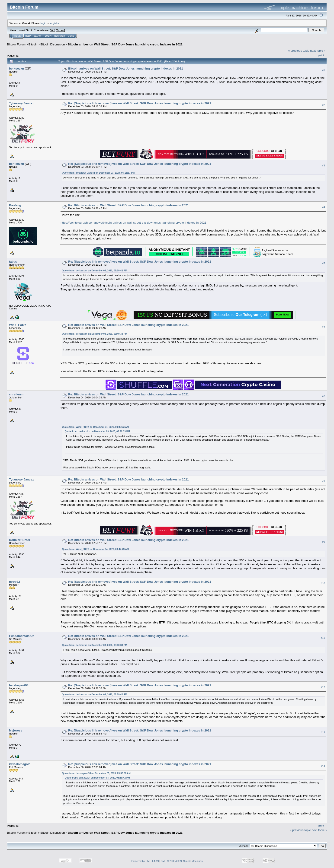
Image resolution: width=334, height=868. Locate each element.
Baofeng (15, 205)
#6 (324, 327)
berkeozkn (16, 68)
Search (38, 36)
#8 (324, 481)
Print (321, 55)
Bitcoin (33, 44)
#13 (323, 732)
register (55, 23)
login (43, 23)
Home (18, 36)
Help (28, 36)
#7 (324, 396)
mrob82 (14, 582)
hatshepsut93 (19, 685)
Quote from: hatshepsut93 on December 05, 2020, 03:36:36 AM (96, 773)
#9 (324, 542)
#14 (323, 766)
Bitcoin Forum (16, 44)
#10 (323, 583)
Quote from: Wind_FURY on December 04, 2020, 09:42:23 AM (95, 427)
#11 (323, 638)
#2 (324, 105)
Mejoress (16, 730)
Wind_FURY (18, 325)
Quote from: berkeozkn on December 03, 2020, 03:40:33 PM (95, 334)
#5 (324, 263)
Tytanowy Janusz (21, 103)
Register (60, 36)
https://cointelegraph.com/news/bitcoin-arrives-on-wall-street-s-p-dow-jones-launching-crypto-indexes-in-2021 (133, 223)
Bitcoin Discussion (53, 44)
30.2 (52, 30)
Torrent (60, 30)
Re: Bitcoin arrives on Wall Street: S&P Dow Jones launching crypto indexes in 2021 (128, 205)
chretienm (16, 394)
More (71, 36)
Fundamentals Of (21, 636)
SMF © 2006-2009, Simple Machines (182, 861)
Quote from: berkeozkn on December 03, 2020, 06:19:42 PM (95, 271)
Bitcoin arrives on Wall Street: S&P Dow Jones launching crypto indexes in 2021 (125, 44)
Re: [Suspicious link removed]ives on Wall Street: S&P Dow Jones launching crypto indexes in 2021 (140, 103)
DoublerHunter (20, 540)
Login (48, 36)
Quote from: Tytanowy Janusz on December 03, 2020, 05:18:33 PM (98, 173)
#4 (324, 207)
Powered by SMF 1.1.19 (145, 861)
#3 (324, 165)
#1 (324, 70)
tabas (13, 262)
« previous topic (299, 51)
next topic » (318, 51)
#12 (323, 687)
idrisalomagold (20, 764)
